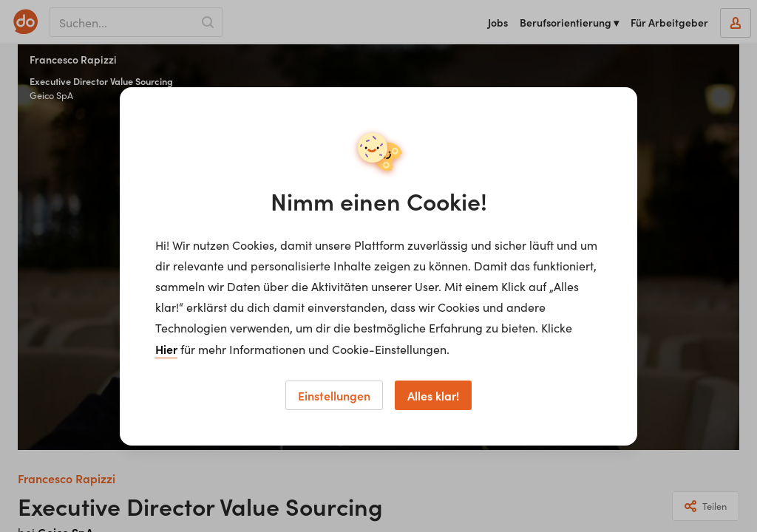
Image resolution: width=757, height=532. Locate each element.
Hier (166, 349)
